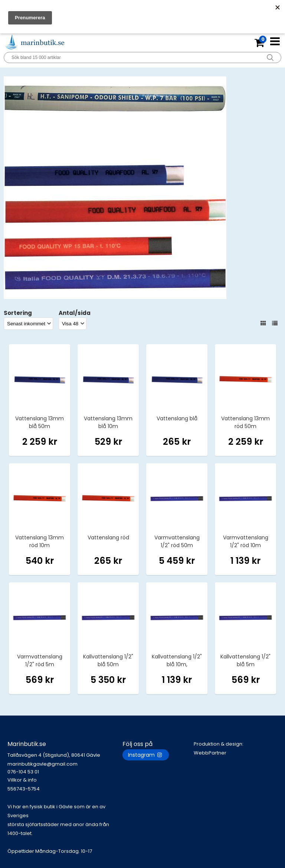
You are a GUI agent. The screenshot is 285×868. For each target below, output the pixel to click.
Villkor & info (22, 780)
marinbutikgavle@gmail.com (65, 768)
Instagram (146, 755)
